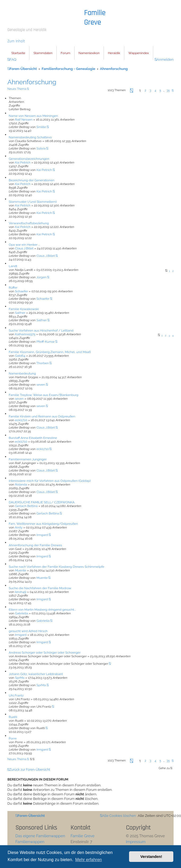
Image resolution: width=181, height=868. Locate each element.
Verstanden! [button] (151, 857)
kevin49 (21, 592)
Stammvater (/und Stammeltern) (33, 202)
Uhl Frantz (16, 695)
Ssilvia (41, 148)
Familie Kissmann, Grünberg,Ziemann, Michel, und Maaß (50, 352)
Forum (65, 53)
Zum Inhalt (16, 41)
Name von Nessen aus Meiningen (33, 116)
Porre (13, 738)
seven (41, 385)
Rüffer (13, 288)
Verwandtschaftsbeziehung (29, 223)
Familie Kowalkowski (24, 309)
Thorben (43, 363)
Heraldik (114, 53)
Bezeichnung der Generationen (32, 180)
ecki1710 (21, 420)
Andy (19, 527)
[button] (132, 92)
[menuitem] (12, 60)
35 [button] (168, 91)
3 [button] (150, 91)
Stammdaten (43, 53)
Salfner (20, 313)
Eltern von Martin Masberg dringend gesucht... (42, 610)
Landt (13, 266)
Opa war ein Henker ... (24, 245)
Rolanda (21, 484)
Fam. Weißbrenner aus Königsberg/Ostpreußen (43, 524)
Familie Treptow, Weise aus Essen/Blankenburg (44, 395)
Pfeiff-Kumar (45, 342)
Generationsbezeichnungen (29, 159)
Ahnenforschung (32, 82)
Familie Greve (95, 18)
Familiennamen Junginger (28, 459)
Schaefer (21, 291)
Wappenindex (138, 53)
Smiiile (41, 127)
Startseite (18, 53)
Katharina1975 (25, 334)
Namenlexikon (89, 53)
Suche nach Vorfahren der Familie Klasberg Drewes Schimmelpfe (56, 567)
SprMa (20, 678)
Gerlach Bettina (26, 506)
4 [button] (155, 91)
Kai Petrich (23, 162)
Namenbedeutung (22, 373)
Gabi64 (20, 356)
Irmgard (42, 535)
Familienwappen (30, 842)
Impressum (136, 842)
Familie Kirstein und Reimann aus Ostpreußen (42, 416)
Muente (21, 570)
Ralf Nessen (24, 120)
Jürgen (41, 277)
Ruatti (13, 717)
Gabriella (21, 613)
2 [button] (145, 91)
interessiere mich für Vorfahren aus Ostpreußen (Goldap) (50, 481)
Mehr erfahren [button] (89, 860)
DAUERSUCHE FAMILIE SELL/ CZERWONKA (42, 502)
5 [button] (160, 91)
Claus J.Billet (24, 248)
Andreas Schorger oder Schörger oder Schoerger (45, 653)
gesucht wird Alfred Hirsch (28, 631)
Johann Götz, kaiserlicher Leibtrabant (36, 674)
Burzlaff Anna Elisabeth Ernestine (33, 438)
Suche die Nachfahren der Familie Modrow (40, 588)
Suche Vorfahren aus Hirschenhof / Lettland (41, 331)
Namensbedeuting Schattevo (30, 137)
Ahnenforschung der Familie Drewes (35, 545)
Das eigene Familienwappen (40, 836)
